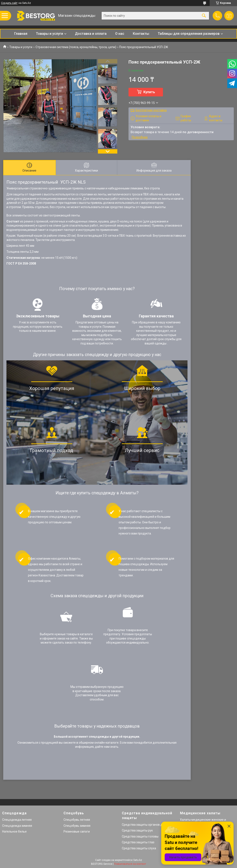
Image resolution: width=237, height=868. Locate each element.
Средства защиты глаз (138, 842)
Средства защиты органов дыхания (147, 825)
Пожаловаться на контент (130, 864)
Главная (21, 34)
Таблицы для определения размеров (189, 34)
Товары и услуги (50, 34)
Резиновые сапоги (77, 831)
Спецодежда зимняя (17, 826)
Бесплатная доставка (151, 110)
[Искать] (204, 16)
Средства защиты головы (140, 836)
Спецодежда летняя (17, 820)
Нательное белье (14, 831)
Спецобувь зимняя (77, 826)
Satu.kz (138, 860)
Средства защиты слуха (139, 848)
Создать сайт (9, 3)
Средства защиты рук (137, 830)
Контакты (141, 34)
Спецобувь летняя (77, 820)
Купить (149, 92)
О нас (120, 34)
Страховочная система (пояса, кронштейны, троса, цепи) (76, 47)
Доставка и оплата (91, 34)
